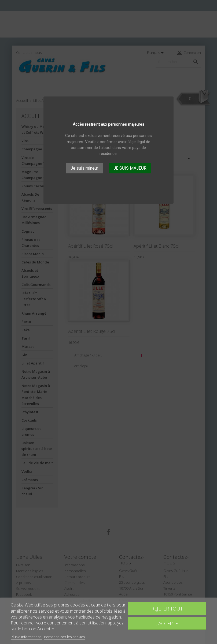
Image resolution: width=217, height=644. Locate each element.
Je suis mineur (84, 168)
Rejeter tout (167, 608)
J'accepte (167, 623)
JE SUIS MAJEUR (130, 168)
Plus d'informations (26, 637)
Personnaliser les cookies (64, 637)
